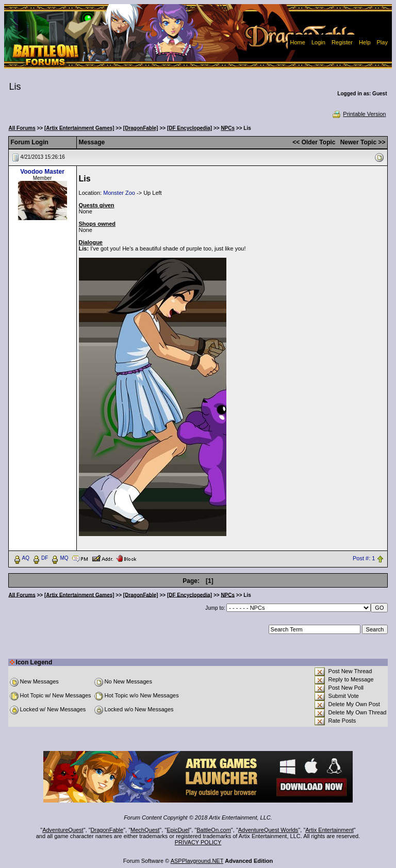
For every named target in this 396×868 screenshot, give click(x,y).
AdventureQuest (63, 830)
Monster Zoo (119, 193)
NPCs (228, 128)
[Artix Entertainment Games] (79, 128)
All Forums (22, 128)
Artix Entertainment (329, 830)
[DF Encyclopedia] (189, 128)
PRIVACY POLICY (198, 842)
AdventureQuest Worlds (268, 830)
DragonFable (107, 830)
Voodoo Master (42, 172)
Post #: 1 (364, 558)
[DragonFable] (141, 128)
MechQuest (145, 830)
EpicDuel (178, 830)
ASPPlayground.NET (197, 861)
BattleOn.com (214, 830)
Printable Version (359, 114)
